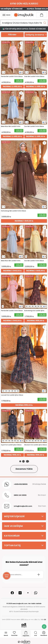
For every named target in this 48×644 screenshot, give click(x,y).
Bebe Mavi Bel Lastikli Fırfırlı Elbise (11, 126)
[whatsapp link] (44, 627)
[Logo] (24, 15)
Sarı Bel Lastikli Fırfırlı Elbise (34, 126)
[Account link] (42, 15)
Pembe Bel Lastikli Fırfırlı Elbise (12, 76)
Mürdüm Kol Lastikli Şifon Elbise (36, 445)
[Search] (24, 23)
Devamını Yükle (24, 469)
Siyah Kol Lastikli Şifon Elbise (11, 445)
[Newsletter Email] (24, 575)
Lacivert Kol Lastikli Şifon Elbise (12, 395)
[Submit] (39, 575)
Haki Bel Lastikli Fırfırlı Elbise (34, 76)
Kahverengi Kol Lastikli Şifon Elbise (34, 311)
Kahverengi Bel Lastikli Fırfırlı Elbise (13, 211)
